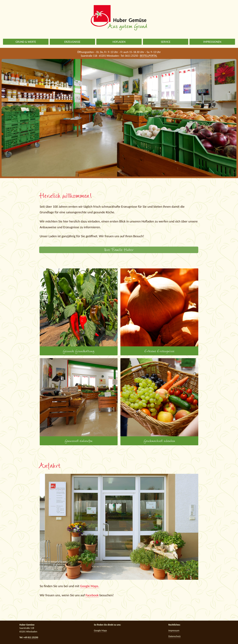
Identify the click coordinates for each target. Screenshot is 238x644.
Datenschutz (174, 636)
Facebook (92, 595)
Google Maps (100, 631)
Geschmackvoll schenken (159, 401)
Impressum (174, 631)
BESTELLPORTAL (149, 56)
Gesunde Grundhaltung (79, 311)
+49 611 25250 (31, 637)
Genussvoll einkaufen (79, 401)
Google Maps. (90, 586)
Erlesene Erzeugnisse (159, 311)
